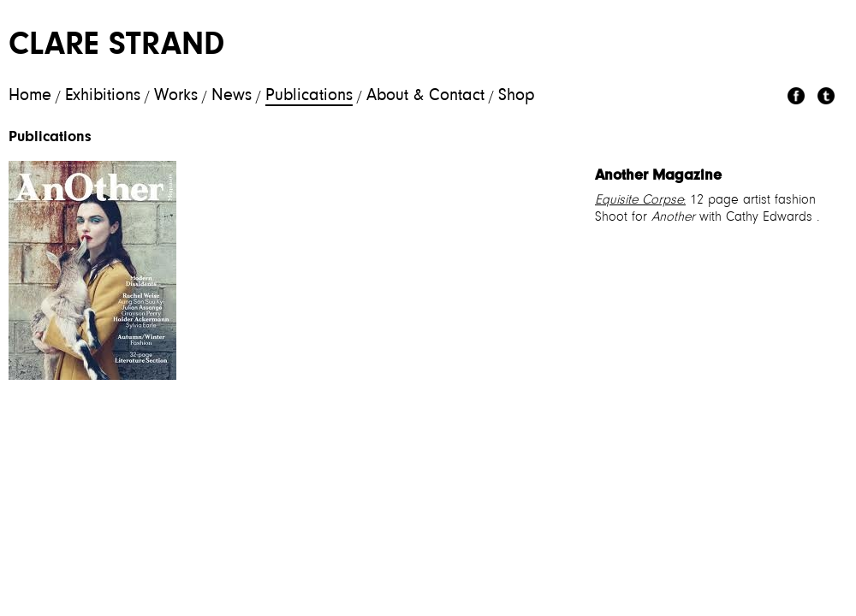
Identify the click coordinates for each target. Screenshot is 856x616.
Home (30, 96)
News (232, 96)
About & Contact (425, 96)
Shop (517, 96)
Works (176, 96)
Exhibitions (103, 96)
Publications (309, 96)
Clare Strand (116, 46)
